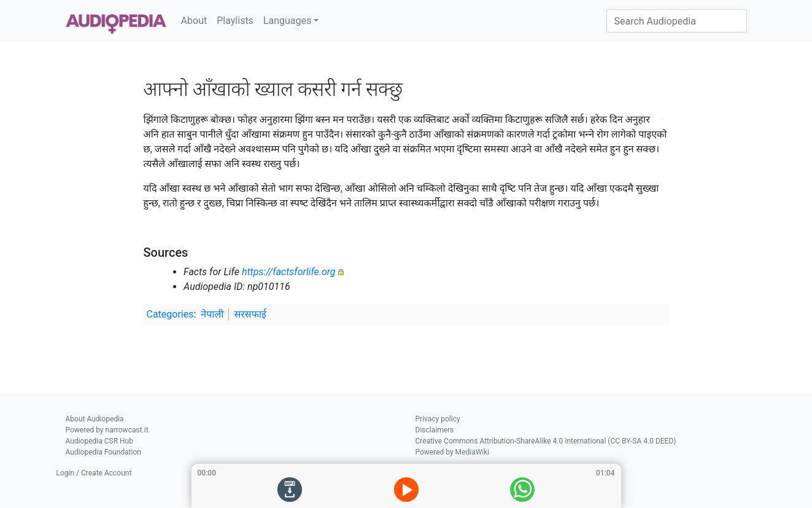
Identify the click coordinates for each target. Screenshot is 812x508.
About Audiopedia (95, 419)
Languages (287, 21)
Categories (170, 314)
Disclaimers (435, 430)
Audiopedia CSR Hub (99, 441)
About (194, 21)
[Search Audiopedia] (677, 21)
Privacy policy (438, 419)
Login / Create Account (94, 473)
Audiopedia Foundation (103, 452)
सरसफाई (250, 314)
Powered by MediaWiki (453, 452)
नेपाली (212, 314)
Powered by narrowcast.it (107, 430)
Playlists (235, 21)
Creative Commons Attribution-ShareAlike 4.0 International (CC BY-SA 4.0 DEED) (546, 441)
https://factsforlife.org (289, 272)
